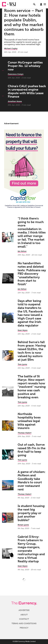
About (24, 615)
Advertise (24, 610)
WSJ (11, 3)
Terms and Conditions (24, 624)
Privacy (24, 628)
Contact (24, 619)
